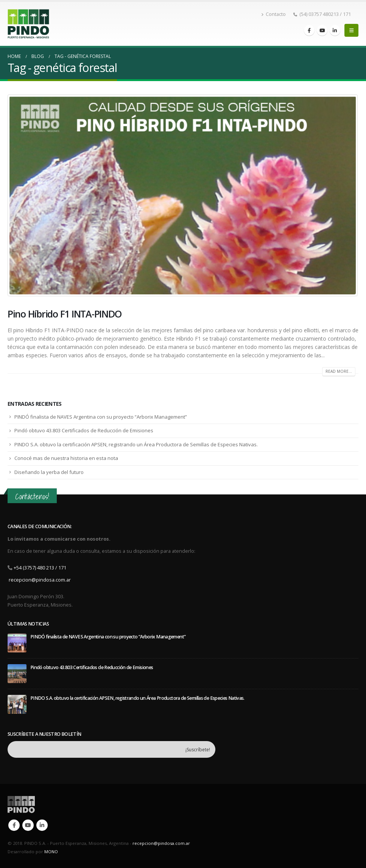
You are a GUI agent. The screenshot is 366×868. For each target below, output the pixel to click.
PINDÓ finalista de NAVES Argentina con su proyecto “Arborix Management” (101, 417)
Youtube (28, 825)
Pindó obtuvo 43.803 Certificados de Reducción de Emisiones (84, 430)
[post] (17, 642)
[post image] (183, 195)
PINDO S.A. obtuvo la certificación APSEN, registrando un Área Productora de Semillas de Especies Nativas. (136, 444)
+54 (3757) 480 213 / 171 (40, 568)
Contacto (273, 14)
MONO (51, 852)
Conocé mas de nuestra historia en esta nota (66, 458)
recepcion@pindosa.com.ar (40, 580)
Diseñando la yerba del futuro (49, 472)
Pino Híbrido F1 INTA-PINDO (64, 314)
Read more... (339, 371)
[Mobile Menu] (351, 30)
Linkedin (42, 825)
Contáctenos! (32, 497)
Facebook (14, 825)
